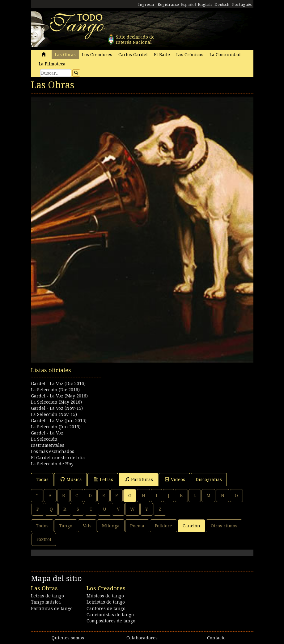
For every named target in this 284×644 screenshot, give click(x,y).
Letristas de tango (106, 602)
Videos (175, 479)
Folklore (163, 526)
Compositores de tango (111, 621)
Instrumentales (48, 445)
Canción (191, 526)
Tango (66, 526)
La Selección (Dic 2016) (55, 390)
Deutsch (222, 4)
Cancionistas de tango (110, 615)
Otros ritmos (224, 526)
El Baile (162, 55)
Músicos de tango (105, 596)
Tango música (46, 602)
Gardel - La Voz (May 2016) (59, 396)
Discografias (209, 480)
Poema (137, 526)
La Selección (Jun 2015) (56, 427)
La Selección (44, 439)
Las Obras (65, 55)
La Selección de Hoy (52, 464)
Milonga (111, 526)
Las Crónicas (190, 55)
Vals (87, 526)
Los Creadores (97, 55)
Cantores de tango (106, 609)
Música (71, 479)
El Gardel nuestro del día (58, 458)
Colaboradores (142, 638)
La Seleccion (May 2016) (56, 402)
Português (242, 4)
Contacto (216, 638)
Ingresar (146, 4)
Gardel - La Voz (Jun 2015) (59, 421)
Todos (42, 526)
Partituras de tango (52, 609)
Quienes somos (68, 638)
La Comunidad (225, 55)
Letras (104, 479)
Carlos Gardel (133, 55)
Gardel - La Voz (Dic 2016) (58, 384)
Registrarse (168, 4)
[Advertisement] (142, 397)
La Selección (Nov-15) (54, 414)
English (205, 4)
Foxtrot (44, 539)
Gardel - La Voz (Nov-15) (57, 408)
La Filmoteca (52, 64)
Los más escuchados (53, 451)
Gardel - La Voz (47, 433)
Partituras (139, 479)
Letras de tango (47, 596)
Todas (42, 480)
